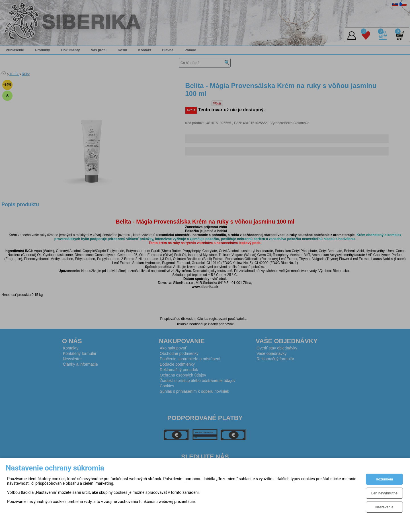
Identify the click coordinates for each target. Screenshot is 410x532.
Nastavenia (384, 507)
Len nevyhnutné (384, 493)
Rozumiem (385, 479)
